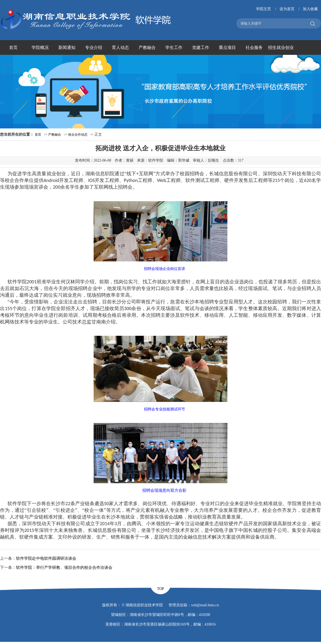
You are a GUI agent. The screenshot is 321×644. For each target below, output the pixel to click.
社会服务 (254, 47)
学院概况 (40, 47)
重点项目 (227, 47)
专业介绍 (94, 47)
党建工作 (201, 47)
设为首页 (287, 9)
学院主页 (263, 9)
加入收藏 (310, 9)
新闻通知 (67, 47)
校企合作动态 (78, 135)
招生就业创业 (281, 47)
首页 (13, 47)
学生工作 (174, 47)
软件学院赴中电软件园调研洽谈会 (46, 558)
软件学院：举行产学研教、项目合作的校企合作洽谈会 (64, 567)
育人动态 (120, 47)
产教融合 (147, 47)
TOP (160, 589)
